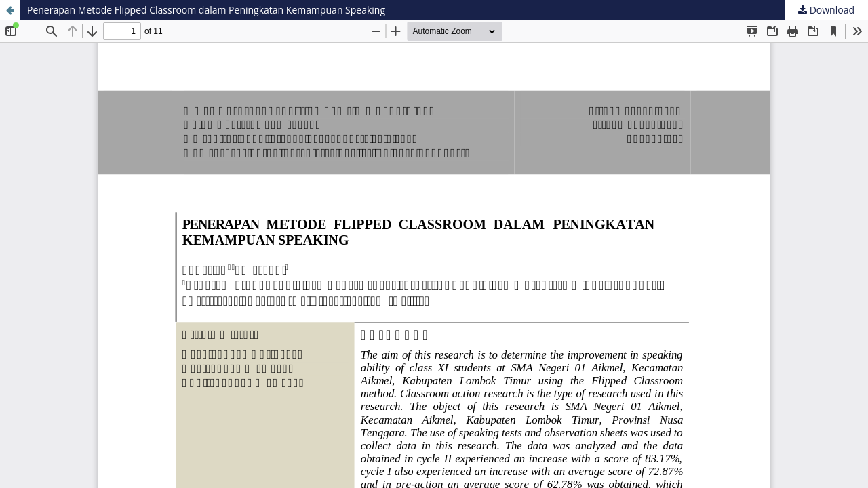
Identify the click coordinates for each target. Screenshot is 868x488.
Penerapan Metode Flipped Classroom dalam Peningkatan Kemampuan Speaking (206, 10)
